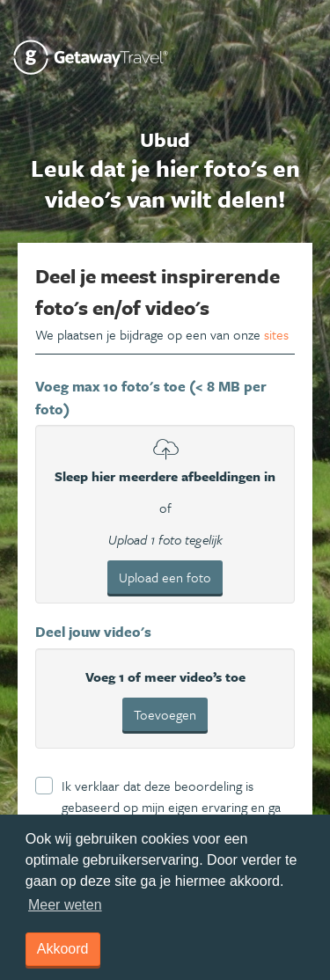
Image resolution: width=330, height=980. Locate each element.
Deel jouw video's (93, 632)
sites (276, 334)
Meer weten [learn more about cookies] (65, 905)
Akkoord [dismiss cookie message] (63, 949)
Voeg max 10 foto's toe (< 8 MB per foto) (151, 398)
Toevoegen (165, 714)
